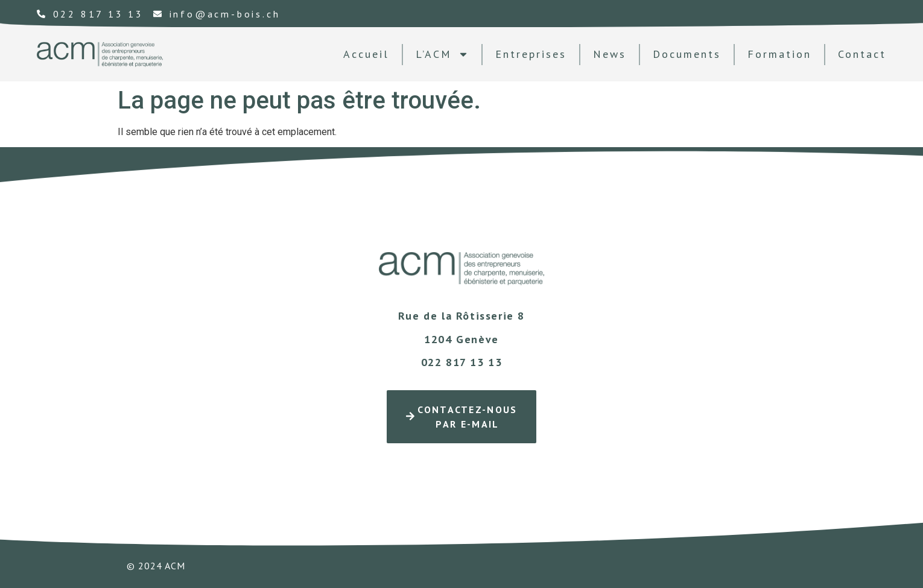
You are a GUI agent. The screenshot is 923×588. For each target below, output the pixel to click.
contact (862, 54)
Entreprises (531, 54)
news (610, 54)
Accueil (366, 54)
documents (687, 54)
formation (779, 54)
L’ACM (442, 55)
